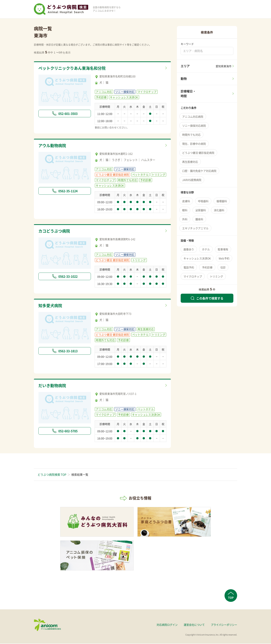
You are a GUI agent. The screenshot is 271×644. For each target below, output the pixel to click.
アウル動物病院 (54, 146)
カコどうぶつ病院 (56, 231)
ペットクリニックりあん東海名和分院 (75, 68)
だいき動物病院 (54, 386)
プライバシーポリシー (224, 625)
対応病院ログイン (167, 625)
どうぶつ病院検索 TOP (52, 475)
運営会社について (194, 625)
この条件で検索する (207, 298)
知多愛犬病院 (51, 306)
